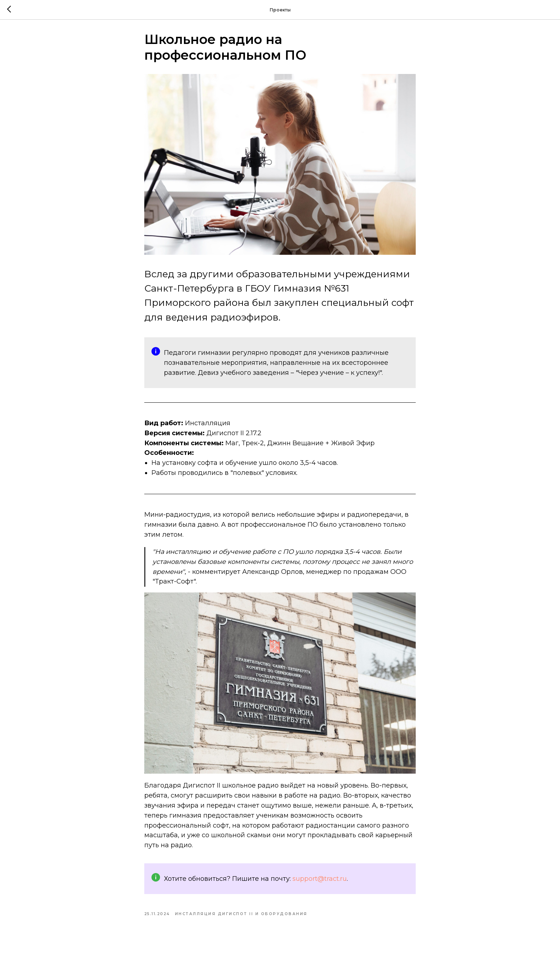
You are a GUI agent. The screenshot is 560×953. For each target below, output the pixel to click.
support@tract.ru (320, 881)
